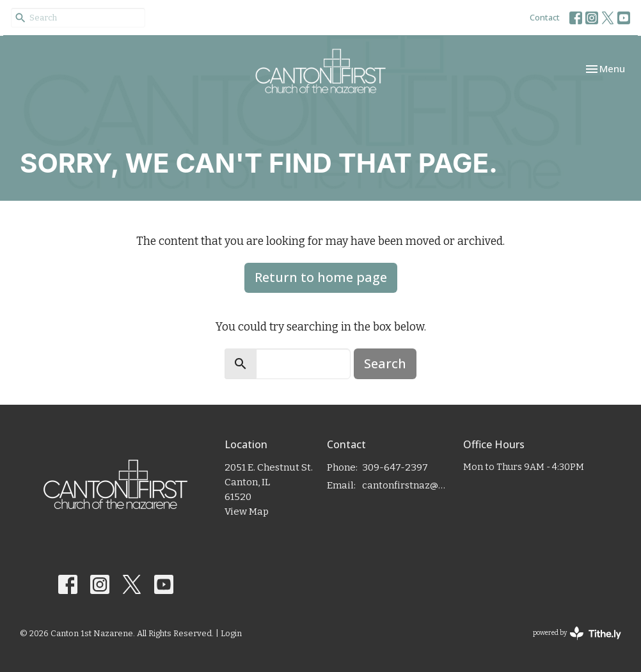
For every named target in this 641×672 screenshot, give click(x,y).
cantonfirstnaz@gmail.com (406, 485)
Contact (545, 17)
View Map (247, 512)
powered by (577, 633)
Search (385, 363)
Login (231, 633)
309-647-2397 (395, 467)
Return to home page (321, 277)
